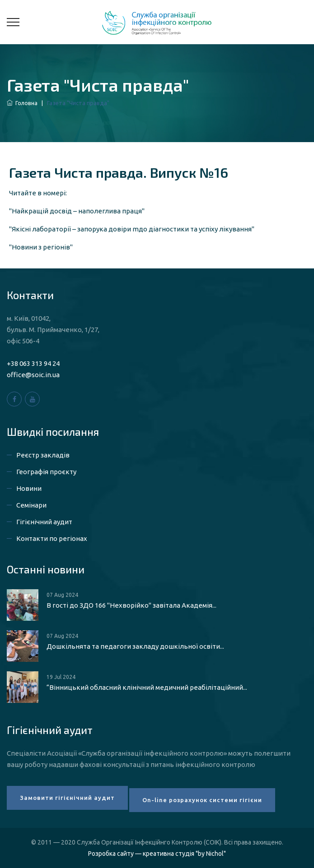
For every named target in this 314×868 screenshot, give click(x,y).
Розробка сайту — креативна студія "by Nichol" (157, 854)
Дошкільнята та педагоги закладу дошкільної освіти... (135, 646)
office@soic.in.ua (33, 375)
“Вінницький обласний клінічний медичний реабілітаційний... (147, 687)
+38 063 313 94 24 (33, 363)
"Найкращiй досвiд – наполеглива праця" (77, 211)
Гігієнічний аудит (44, 522)
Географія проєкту (46, 472)
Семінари (31, 505)
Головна (22, 103)
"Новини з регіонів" (41, 247)
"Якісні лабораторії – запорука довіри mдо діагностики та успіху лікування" (132, 229)
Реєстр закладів (43, 455)
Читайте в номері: (38, 193)
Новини (29, 488)
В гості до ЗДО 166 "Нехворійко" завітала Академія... (131, 605)
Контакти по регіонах (52, 538)
